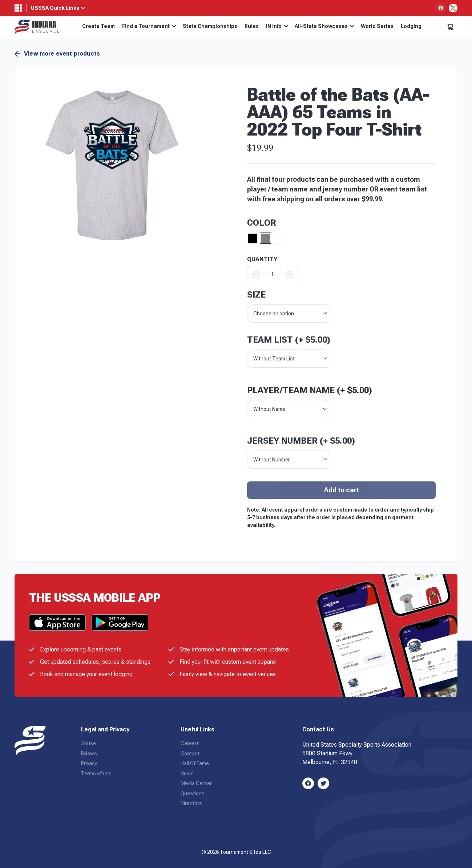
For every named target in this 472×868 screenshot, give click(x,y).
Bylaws (89, 754)
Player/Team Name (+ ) (310, 390)
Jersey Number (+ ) (301, 441)
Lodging (411, 26)
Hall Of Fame (195, 763)
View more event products (57, 54)
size (256, 295)
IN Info (277, 26)
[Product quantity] (273, 274)
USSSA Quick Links (55, 8)
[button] (112, 165)
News (187, 774)
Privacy (89, 763)
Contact (190, 754)
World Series (377, 26)
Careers (190, 743)
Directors (191, 803)
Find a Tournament (149, 26)
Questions (193, 794)
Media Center (196, 783)
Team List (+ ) (289, 340)
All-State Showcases (324, 26)
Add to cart (342, 490)
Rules (252, 26)
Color (262, 223)
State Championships (210, 26)
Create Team (98, 26)
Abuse (88, 743)
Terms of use (96, 774)
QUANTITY (262, 259)
